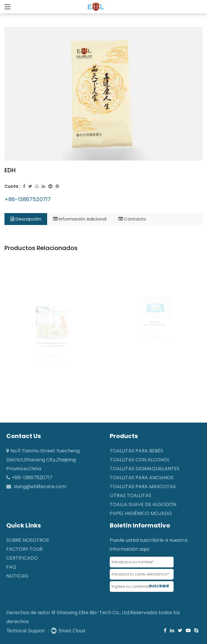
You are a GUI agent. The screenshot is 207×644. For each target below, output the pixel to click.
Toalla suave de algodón (143, 504)
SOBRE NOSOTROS (28, 540)
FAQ (11, 567)
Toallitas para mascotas (143, 487)
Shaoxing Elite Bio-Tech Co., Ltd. (93, 613)
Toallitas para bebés (136, 451)
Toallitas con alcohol (140, 460)
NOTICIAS (17, 576)
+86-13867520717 (28, 199)
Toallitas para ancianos (142, 478)
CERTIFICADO (22, 558)
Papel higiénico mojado (141, 513)
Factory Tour (24, 549)
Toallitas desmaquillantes (145, 469)
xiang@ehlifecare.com (40, 487)
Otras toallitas (130, 495)
